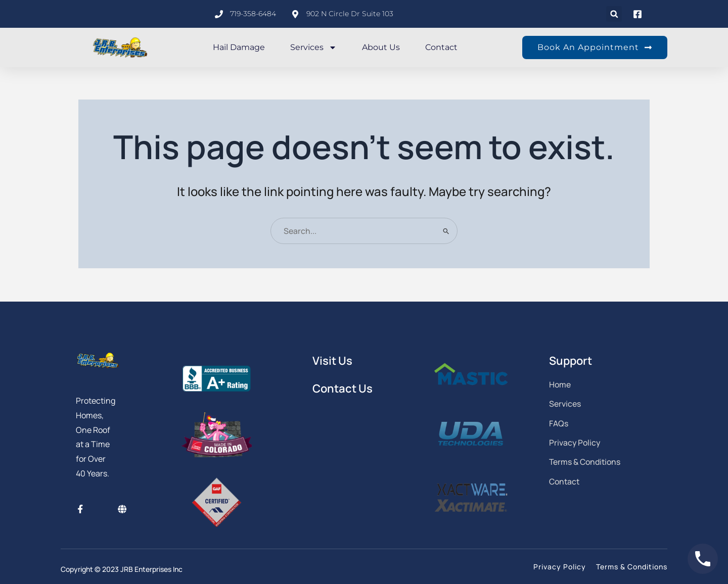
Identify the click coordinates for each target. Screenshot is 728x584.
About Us (381, 47)
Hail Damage (239, 47)
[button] (614, 14)
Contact (441, 47)
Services (313, 47)
